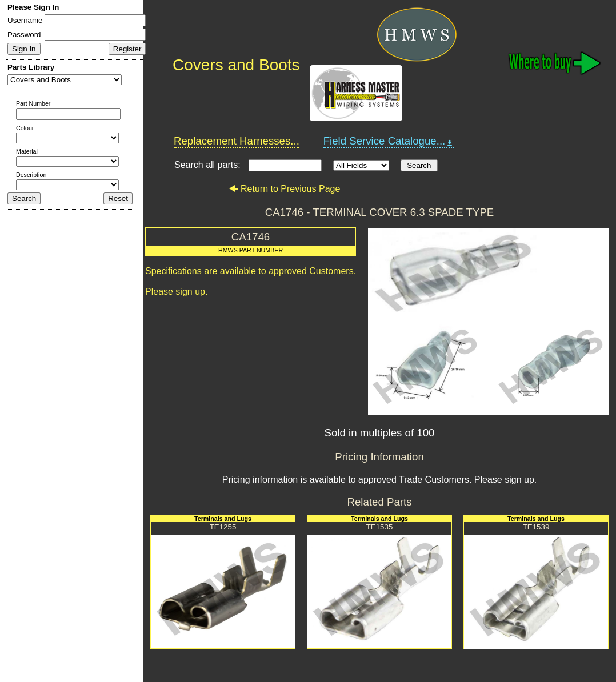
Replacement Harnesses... (237, 141)
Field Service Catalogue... (389, 141)
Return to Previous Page (284, 189)
